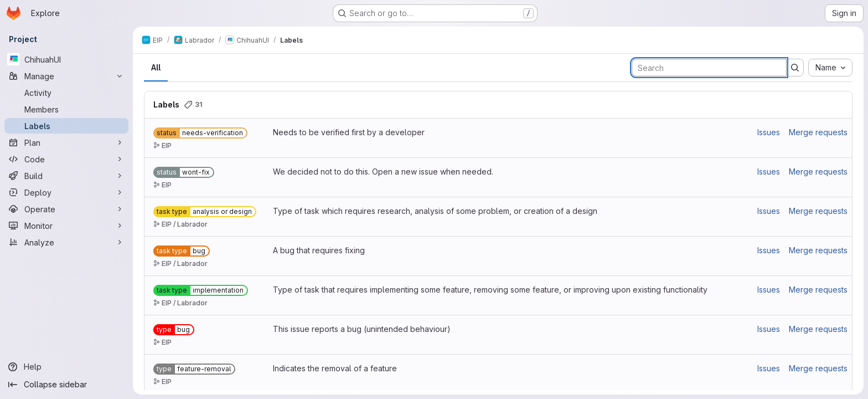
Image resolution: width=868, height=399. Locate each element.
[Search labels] (709, 68)
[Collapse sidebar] (66, 385)
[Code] (66, 159)
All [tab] (156, 67)
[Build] (66, 176)
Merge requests (818, 132)
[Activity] (66, 93)
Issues (769, 132)
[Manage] (66, 76)
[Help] (66, 367)
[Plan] (66, 142)
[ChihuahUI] (66, 59)
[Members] (66, 109)
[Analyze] (66, 242)
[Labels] (66, 126)
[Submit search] (795, 68)
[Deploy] (66, 192)
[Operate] (66, 209)
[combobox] (830, 68)
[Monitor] (66, 226)
